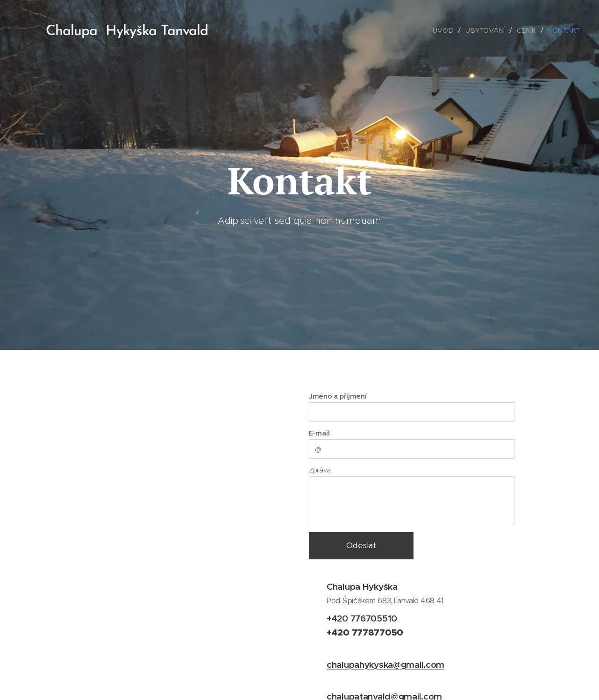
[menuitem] (446, 30)
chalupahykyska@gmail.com (385, 664)
